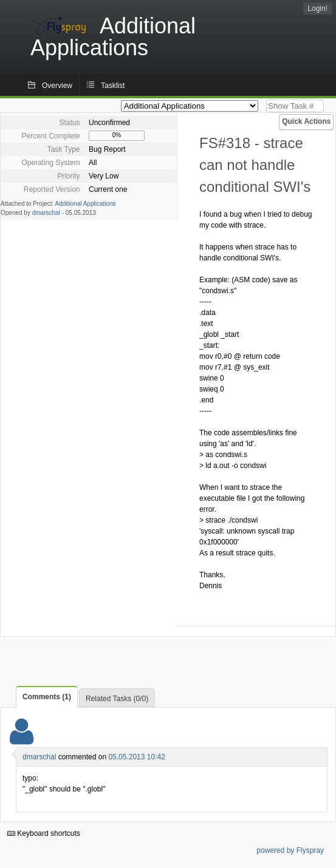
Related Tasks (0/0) (117, 699)
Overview (57, 86)
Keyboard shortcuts (44, 833)
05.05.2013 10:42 (136, 757)
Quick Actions (306, 121)
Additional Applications (86, 204)
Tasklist (113, 86)
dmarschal (46, 213)
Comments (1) (47, 697)
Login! (317, 8)
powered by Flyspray (290, 850)
